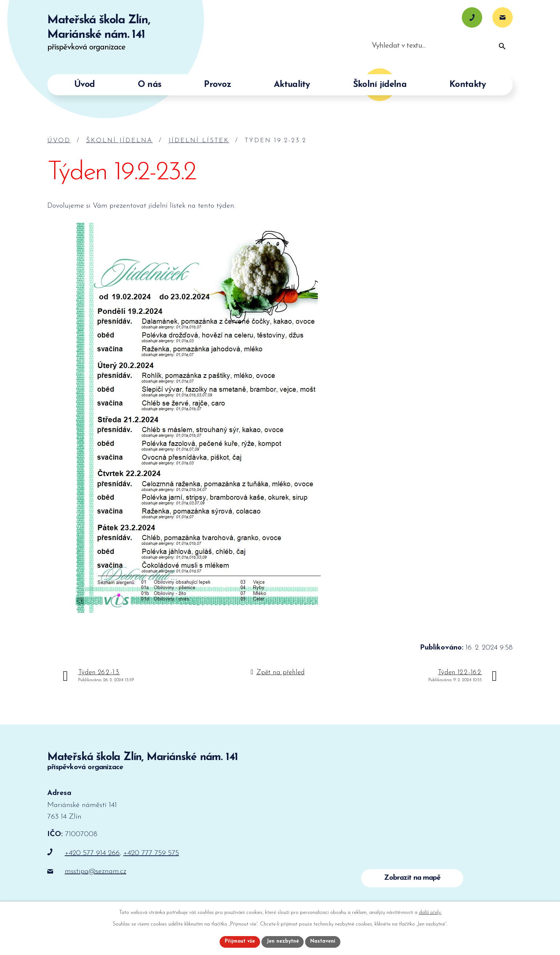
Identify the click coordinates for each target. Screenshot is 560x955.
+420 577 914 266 (92, 853)
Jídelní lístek (199, 141)
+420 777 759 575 (151, 853)
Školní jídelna (119, 141)
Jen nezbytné (283, 942)
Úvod (59, 141)
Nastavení (323, 942)
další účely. (430, 913)
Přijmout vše (240, 942)
